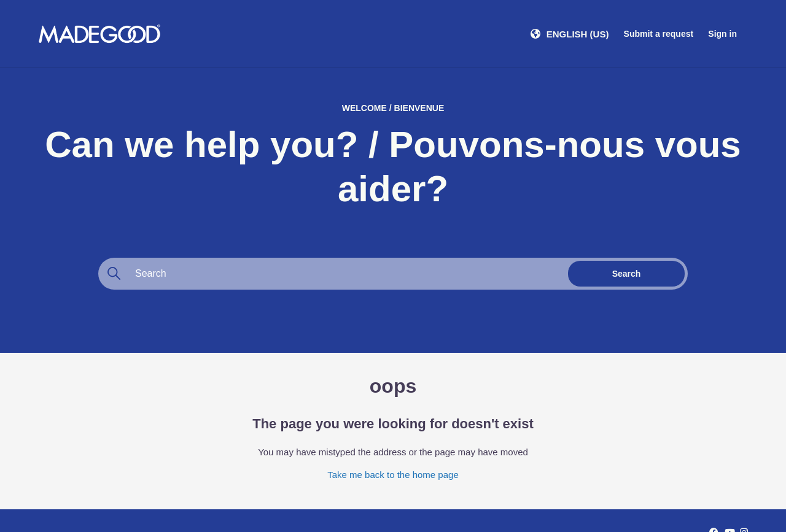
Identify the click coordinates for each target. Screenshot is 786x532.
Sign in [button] (722, 34)
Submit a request (659, 34)
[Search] (332, 274)
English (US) (578, 34)
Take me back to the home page (393, 475)
